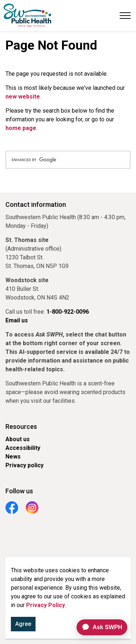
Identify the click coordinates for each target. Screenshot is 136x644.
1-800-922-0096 (68, 312)
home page (21, 128)
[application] (99, 627)
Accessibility (23, 448)
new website (23, 97)
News (13, 457)
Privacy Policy (46, 607)
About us (18, 439)
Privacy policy (24, 465)
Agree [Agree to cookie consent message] (23, 626)
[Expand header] (125, 15)
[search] (68, 160)
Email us (17, 320)
